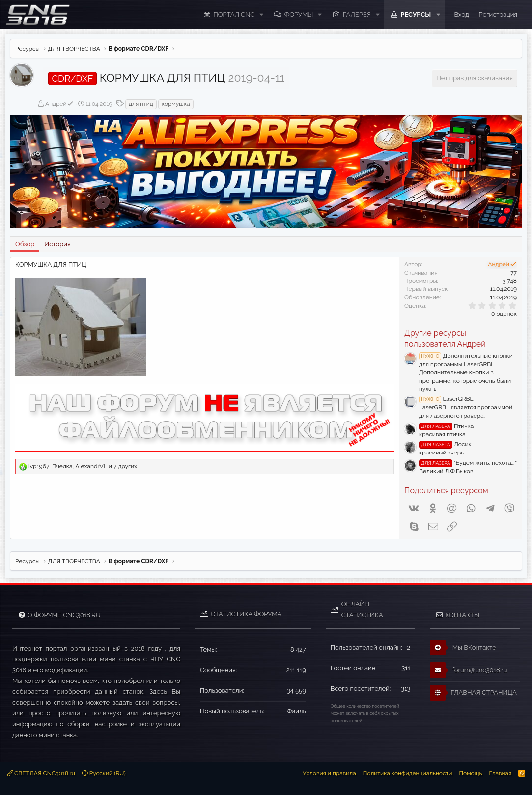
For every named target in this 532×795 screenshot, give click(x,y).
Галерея (357, 14)
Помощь (470, 773)
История (57, 244)
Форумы (299, 14)
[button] (261, 15)
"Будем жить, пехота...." (468, 463)
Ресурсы (416, 14)
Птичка (446, 426)
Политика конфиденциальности (408, 773)
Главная (500, 773)
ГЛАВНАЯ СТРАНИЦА (473, 693)
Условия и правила (329, 773)
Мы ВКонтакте (463, 648)
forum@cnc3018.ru (468, 670)
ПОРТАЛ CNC (234, 14)
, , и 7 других (83, 466)
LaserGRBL (446, 399)
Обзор (25, 244)
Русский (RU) (104, 773)
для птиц (141, 104)
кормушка (176, 104)
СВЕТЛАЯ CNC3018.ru (41, 773)
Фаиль (296, 711)
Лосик (445, 444)
